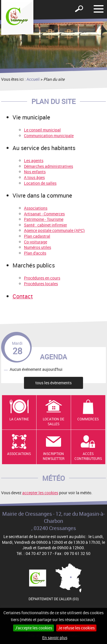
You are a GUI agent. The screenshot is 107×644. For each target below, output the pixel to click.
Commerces (88, 419)
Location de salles (40, 183)
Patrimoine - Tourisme (44, 219)
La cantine (19, 419)
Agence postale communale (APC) (54, 230)
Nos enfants (35, 172)
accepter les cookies (40, 493)
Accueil (33, 79)
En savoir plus (55, 638)
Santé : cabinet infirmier (46, 225)
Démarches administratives (49, 166)
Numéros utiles (38, 247)
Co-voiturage (36, 242)
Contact (23, 296)
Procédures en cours (42, 278)
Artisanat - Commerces (44, 214)
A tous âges (34, 177)
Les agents (34, 160)
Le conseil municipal (42, 130)
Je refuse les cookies (76, 628)
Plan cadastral (37, 236)
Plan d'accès (35, 253)
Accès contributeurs (88, 456)
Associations (36, 208)
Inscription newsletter (54, 456)
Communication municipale (49, 136)
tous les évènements (53, 383)
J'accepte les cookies (34, 628)
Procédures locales (41, 284)
